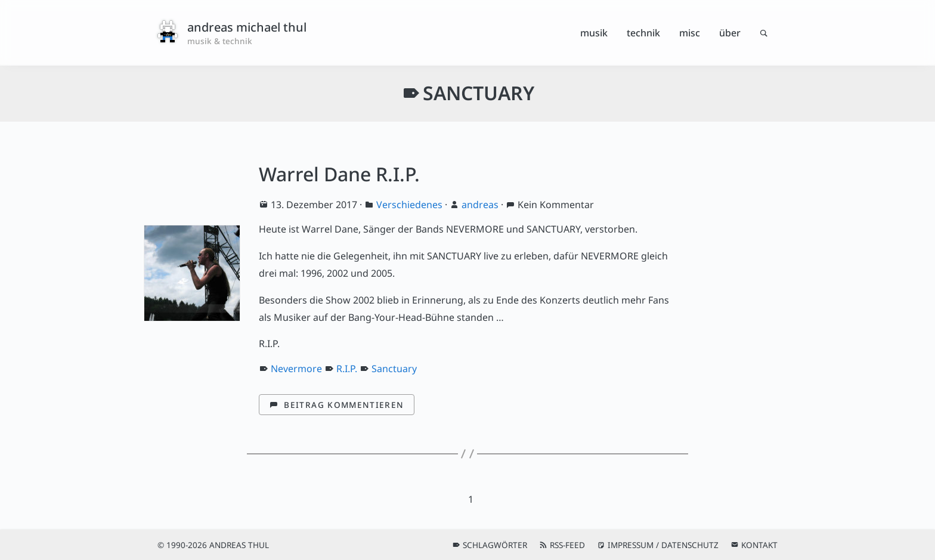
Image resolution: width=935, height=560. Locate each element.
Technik (643, 33)
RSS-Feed (567, 545)
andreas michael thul (247, 27)
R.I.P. (347, 369)
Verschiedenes (409, 205)
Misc (690, 33)
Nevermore (296, 369)
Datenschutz (690, 545)
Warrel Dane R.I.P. (339, 174)
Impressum (631, 545)
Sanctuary (394, 369)
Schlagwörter (495, 545)
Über (730, 33)
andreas (480, 205)
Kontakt (759, 545)
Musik (594, 33)
